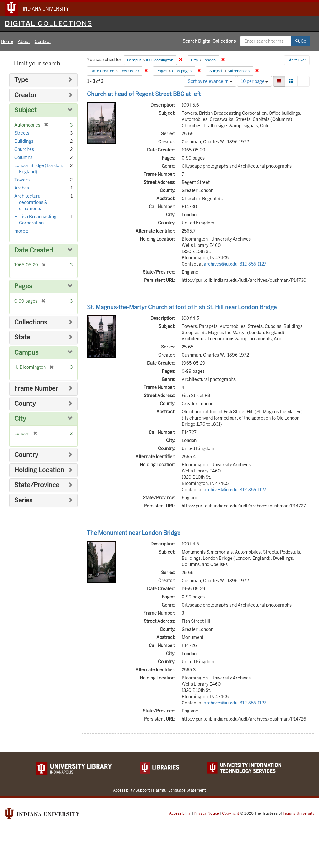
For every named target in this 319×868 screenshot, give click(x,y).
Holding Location (39, 470)
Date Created (34, 250)
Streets (22, 133)
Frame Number (36, 388)
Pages (23, 286)
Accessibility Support (131, 790)
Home (7, 41)
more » (21, 231)
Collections (31, 322)
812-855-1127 (253, 264)
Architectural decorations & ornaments (31, 202)
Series (23, 500)
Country (26, 455)
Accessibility (180, 813)
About (24, 41)
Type (21, 80)
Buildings (24, 141)
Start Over (297, 60)
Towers (22, 180)
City (20, 419)
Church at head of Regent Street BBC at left (144, 94)
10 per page (255, 81)
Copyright (231, 813)
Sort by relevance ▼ (210, 81)
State (22, 337)
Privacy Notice (206, 813)
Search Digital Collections (209, 41)
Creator (26, 95)
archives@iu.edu (221, 264)
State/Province (37, 485)
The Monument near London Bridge (134, 533)
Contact (43, 41)
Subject (26, 110)
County (25, 404)
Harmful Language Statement (179, 790)
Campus (26, 353)
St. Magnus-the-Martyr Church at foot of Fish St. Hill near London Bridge (182, 307)
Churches (24, 149)
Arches (22, 188)
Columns (23, 157)
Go (301, 41)
